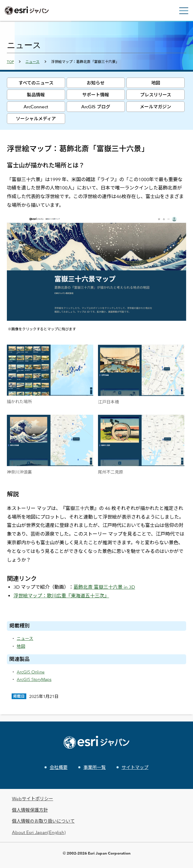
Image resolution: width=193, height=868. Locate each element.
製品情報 (36, 95)
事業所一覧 (95, 767)
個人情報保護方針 (30, 810)
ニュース (32, 61)
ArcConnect (36, 107)
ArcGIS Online (31, 672)
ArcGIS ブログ (96, 107)
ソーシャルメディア (36, 119)
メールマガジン (156, 107)
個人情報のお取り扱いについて (43, 821)
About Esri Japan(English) (39, 832)
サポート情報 (96, 95)
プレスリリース (156, 95)
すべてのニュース (36, 83)
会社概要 (59, 767)
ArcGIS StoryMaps (34, 679)
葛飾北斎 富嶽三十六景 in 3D (104, 587)
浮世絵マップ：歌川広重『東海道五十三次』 (61, 596)
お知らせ (96, 83)
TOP (10, 61)
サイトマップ (135, 767)
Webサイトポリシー (33, 799)
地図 (156, 83)
